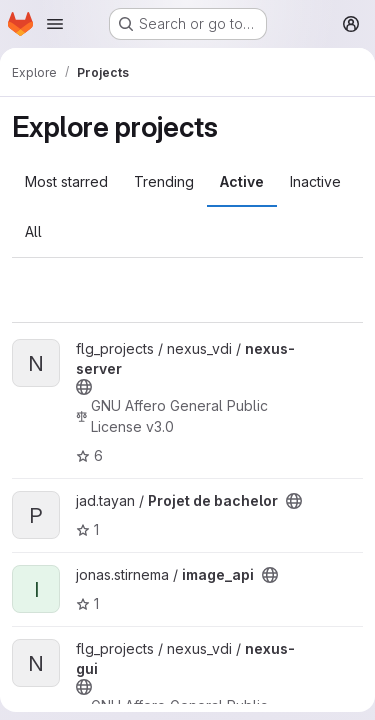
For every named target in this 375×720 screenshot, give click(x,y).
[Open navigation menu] (55, 24)
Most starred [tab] (66, 181)
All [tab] (33, 231)
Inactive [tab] (315, 181)
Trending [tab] (164, 181)
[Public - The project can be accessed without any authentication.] (84, 387)
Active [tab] (242, 181)
